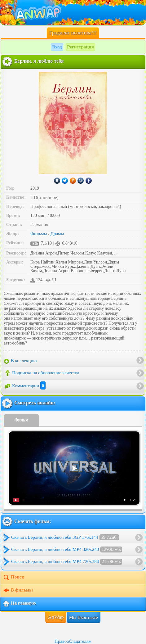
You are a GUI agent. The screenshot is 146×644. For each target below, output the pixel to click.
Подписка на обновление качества (42, 373)
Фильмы (39, 234)
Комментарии (25, 386)
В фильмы (18, 591)
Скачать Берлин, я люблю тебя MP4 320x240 (67, 549)
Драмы (57, 234)
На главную (19, 604)
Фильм (22, 420)
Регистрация (80, 47)
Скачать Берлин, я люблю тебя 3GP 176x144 (65, 537)
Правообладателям (73, 641)
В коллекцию (20, 361)
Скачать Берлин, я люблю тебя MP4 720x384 (67, 562)
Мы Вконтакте (84, 617)
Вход (57, 47)
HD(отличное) (44, 197)
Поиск (13, 578)
